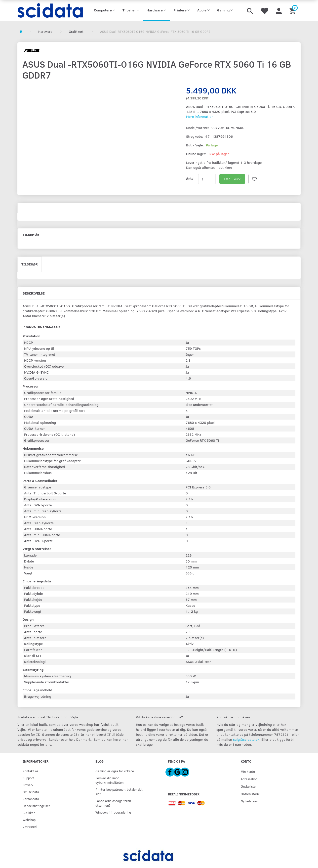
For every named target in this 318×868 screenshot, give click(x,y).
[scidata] (50, 10)
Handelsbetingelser (36, 806)
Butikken (29, 813)
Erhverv (28, 785)
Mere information (200, 116)
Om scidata (31, 792)
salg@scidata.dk (246, 739)
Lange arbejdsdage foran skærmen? (113, 803)
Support (28, 778)
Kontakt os (30, 771)
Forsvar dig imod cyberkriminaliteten (109, 780)
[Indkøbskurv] (293, 10)
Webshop (29, 820)
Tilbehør (30, 264)
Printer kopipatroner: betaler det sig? (119, 792)
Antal (190, 178)
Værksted (30, 827)
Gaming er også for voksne (115, 771)
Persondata (31, 799)
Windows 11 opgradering (113, 812)
